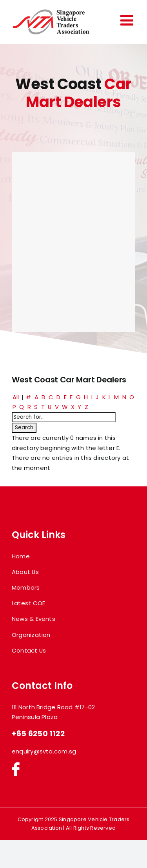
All (16, 397)
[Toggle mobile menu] (128, 20)
